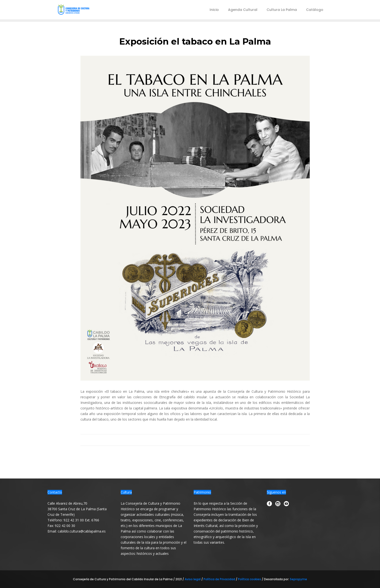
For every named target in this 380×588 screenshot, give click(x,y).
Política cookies (249, 579)
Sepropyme (298, 579)
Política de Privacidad (220, 579)
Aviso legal (193, 579)
